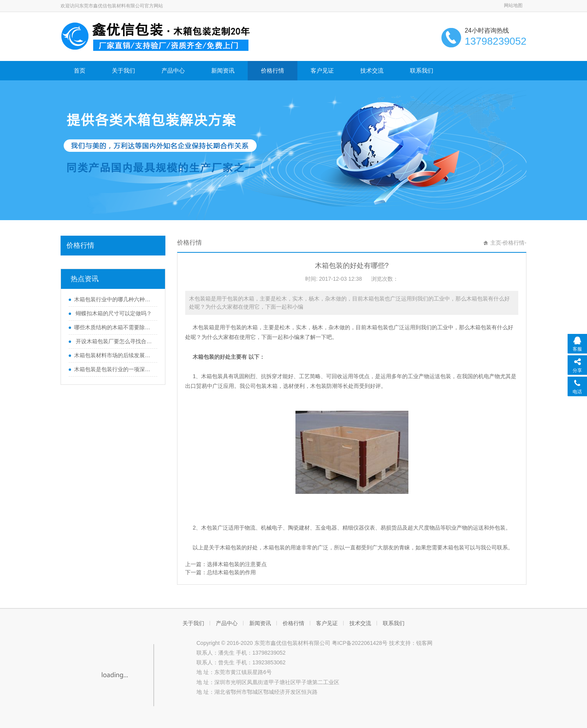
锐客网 (424, 643)
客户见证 (322, 70)
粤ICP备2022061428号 (360, 643)
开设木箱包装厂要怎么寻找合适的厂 (114, 341)
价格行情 (273, 70)
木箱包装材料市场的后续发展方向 (114, 355)
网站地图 (513, 5)
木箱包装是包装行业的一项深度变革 (114, 369)
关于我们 (123, 70)
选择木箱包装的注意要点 (237, 564)
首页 (80, 70)
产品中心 (173, 70)
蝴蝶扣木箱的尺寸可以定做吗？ (113, 313)
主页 (496, 243)
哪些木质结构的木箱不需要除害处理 (114, 327)
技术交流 (372, 70)
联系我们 (422, 70)
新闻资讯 (223, 70)
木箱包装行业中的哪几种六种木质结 (114, 299)
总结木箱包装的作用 (231, 572)
